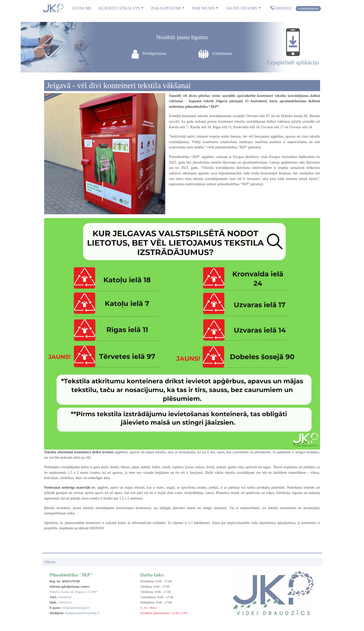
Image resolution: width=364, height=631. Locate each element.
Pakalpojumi (166, 8)
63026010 (283, 8)
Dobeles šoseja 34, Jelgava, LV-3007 (74, 592)
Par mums (203, 8)
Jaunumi (81, 8)
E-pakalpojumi (308, 8)
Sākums (50, 562)
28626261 (65, 602)
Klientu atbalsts (119, 8)
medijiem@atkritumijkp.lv (82, 613)
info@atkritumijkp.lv (76, 608)
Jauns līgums (241, 8)
